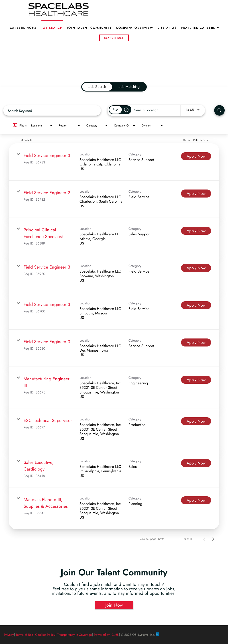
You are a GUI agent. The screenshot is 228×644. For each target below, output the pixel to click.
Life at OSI (168, 28)
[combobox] (52, 111)
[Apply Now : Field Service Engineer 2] (196, 194)
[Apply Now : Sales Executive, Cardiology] (196, 463)
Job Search (52, 28)
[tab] (97, 87)
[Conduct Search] (219, 110)
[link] (114, 162)
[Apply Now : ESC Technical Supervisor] (196, 421)
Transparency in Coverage (74, 635)
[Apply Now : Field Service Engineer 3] (196, 156)
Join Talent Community (90, 28)
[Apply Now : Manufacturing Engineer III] (196, 380)
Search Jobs (114, 38)
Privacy (9, 635)
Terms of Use (24, 635)
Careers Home (23, 28)
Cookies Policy (45, 635)
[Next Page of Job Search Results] (213, 539)
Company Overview (135, 28)
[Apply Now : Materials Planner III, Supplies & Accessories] (196, 500)
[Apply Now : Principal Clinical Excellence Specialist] (196, 231)
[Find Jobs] (219, 110)
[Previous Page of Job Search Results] (204, 539)
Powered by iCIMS (106, 635)
